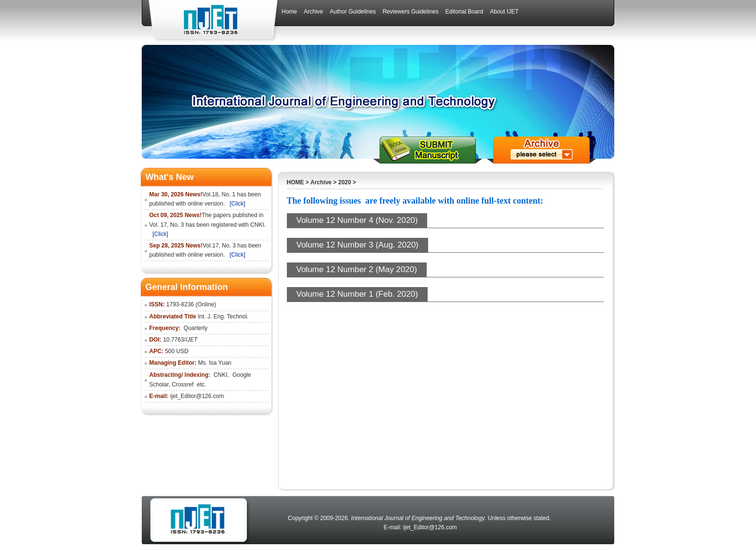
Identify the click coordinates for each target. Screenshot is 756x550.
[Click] (237, 204)
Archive (321, 182)
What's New (170, 177)
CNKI (221, 375)
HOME (296, 182)
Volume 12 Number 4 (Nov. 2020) (357, 220)
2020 (344, 182)
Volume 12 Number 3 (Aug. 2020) (358, 245)
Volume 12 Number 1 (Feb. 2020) (357, 294)
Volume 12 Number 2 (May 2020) (357, 269)
